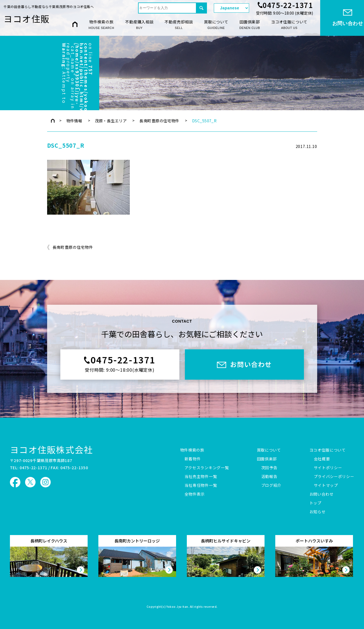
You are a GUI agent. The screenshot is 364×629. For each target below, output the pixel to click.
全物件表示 (195, 494)
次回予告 (269, 468)
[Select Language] (231, 8)
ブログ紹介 (271, 485)
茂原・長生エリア (111, 121)
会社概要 (322, 459)
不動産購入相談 (139, 25)
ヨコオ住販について (289, 25)
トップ (316, 503)
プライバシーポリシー (334, 477)
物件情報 (74, 121)
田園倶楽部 (250, 25)
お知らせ (318, 512)
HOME (75, 24)
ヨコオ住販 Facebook (15, 482)
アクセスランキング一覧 (207, 468)
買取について (216, 25)
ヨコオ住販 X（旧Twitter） (30, 482)
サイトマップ (326, 485)
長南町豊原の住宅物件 (159, 121)
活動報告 (269, 477)
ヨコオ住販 (27, 18)
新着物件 (193, 459)
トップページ (53, 121)
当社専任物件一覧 (201, 485)
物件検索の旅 (102, 25)
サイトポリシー (328, 468)
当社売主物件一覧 (201, 477)
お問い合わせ (322, 494)
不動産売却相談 (179, 25)
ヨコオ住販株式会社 (52, 449)
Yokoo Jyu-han (177, 607)
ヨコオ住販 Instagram (45, 482)
